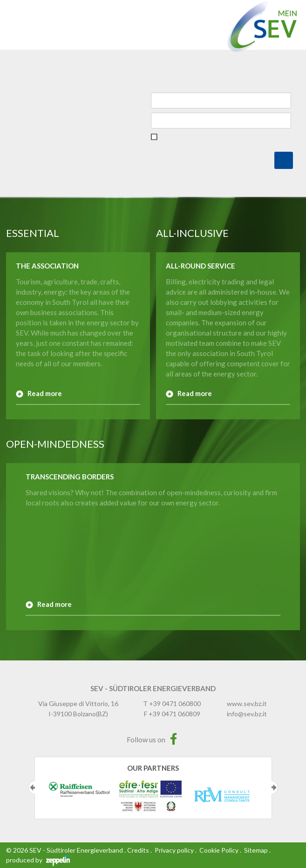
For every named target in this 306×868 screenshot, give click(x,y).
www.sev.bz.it (247, 703)
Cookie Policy (219, 850)
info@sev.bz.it (247, 714)
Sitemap (256, 850)
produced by (38, 860)
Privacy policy (174, 850)
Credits (138, 850)
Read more (45, 393)
